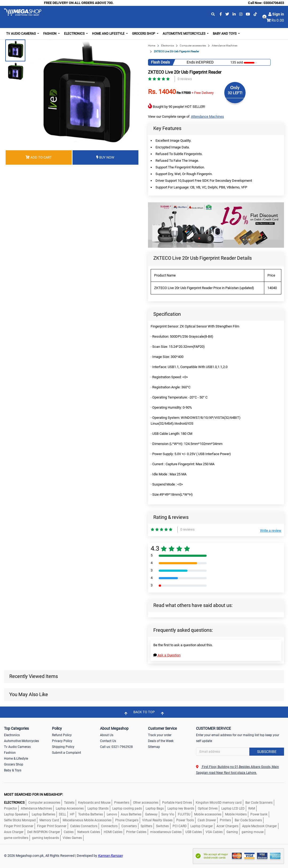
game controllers (16, 838)
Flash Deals (160, 62)
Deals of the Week (161, 741)
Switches (162, 826)
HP (72, 814)
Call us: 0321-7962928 (116, 747)
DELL (63, 814)
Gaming (232, 832)
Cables (69, 832)
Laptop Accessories (70, 808)
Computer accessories (193, 46)
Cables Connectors (84, 826)
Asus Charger (14, 832)
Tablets (69, 803)
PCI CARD (180, 826)
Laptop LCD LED (233, 808)
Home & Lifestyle (16, 759)
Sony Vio (168, 814)
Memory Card (49, 820)
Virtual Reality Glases (157, 820)
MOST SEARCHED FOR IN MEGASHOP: (33, 794)
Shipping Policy (63, 747)
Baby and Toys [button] (225, 34)
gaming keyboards (45, 838)
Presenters (122, 803)
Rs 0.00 (278, 20)
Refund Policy (62, 735)
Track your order (160, 735)
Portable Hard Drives (177, 803)
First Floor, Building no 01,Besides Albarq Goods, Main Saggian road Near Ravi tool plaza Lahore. (237, 770)
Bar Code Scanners (259, 803)
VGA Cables (214, 832)
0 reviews (185, 79)
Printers (225, 820)
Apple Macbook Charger (259, 826)
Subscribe (267, 752)
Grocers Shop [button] (144, 34)
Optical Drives (208, 808)
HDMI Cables (113, 832)
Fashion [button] (50, 34)
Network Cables (89, 832)
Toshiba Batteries (91, 814)
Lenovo (112, 814)
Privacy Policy (62, 741)
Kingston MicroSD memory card (219, 803)
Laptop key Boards (181, 808)
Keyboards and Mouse (94, 803)
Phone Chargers (127, 820)
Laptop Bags (155, 808)
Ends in (193, 62)
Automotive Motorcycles (21, 741)
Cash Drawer (207, 820)
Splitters (146, 826)
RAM (252, 808)
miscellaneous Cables (166, 832)
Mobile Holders (236, 814)
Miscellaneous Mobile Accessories (87, 820)
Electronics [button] (75, 34)
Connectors (109, 826)
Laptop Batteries (43, 814)
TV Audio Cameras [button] (21, 34)
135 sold (237, 62)
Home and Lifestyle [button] (109, 34)
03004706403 (274, 3)
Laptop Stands (98, 808)
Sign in (276, 14)
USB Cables (194, 832)
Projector (11, 808)
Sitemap (154, 747)
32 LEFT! (235, 93)
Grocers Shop (14, 764)
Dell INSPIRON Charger (44, 832)
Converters (129, 826)
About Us (107, 735)
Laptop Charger (202, 826)
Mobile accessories (208, 814)
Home (152, 46)
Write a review (271, 530)
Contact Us (108, 741)
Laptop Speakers (16, 814)
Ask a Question (167, 655)
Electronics (167, 46)
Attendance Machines (225, 46)
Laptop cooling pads (127, 808)
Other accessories (146, 803)
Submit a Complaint (67, 753)
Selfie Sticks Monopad (20, 820)
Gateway (151, 814)
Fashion (10, 753)
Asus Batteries (131, 814)
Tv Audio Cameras (17, 747)
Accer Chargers (227, 826)
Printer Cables (136, 832)
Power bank (259, 814)
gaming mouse (253, 832)
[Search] (240, 752)
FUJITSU (184, 814)
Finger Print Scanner (19, 826)
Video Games (72, 838)
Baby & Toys (13, 770)
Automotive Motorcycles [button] (184, 34)
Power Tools (185, 820)
